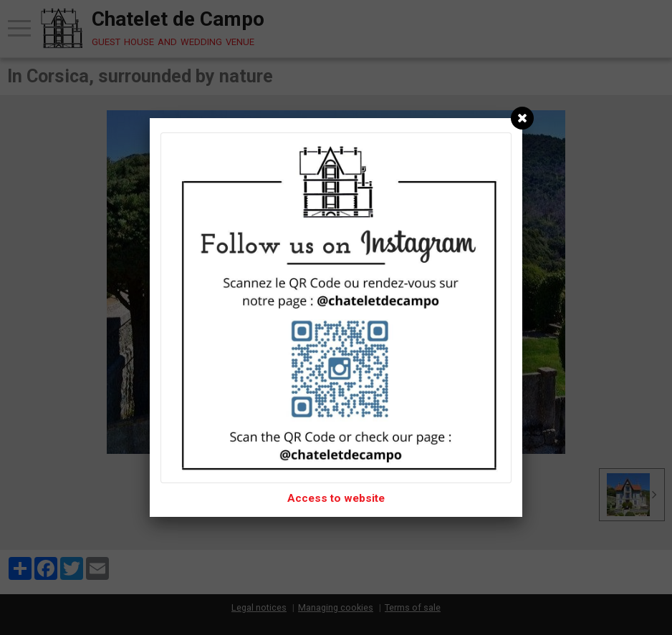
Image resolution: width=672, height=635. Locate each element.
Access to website (336, 498)
